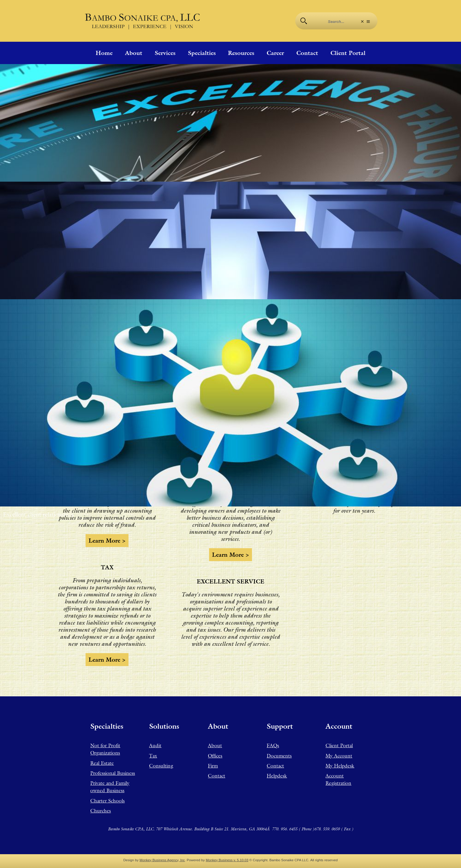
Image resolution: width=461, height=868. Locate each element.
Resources (241, 53)
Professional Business (113, 773)
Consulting (161, 766)
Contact (307, 53)
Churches (101, 811)
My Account (339, 756)
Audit (155, 745)
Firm (213, 766)
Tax (153, 756)
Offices (215, 756)
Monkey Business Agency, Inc (162, 860)
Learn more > (107, 541)
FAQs (273, 745)
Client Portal (348, 53)
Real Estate (102, 763)
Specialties (202, 53)
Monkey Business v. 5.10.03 (227, 860)
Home (104, 53)
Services (165, 53)
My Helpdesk (340, 766)
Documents (279, 756)
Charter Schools (107, 801)
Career (275, 53)
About (134, 53)
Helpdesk (277, 776)
